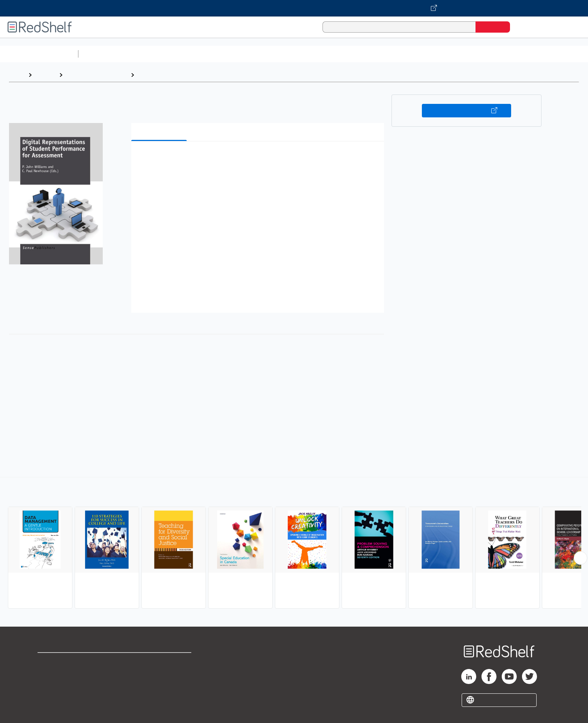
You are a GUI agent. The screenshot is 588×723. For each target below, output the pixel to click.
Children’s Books (498, 54)
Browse (45, 75)
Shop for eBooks (61, 662)
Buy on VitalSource (467, 111)
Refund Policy (160, 674)
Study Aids (101, 54)
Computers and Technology (214, 54)
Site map (50, 698)
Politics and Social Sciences (370, 54)
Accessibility (158, 686)
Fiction (424, 54)
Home (17, 75)
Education (151, 75)
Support (49, 674)
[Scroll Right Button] (580, 558)
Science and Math (147, 54)
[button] (259, 158)
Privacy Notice (58, 686)
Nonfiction (454, 54)
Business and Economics (291, 54)
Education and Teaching (97, 75)
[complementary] (294, 544)
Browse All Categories (39, 54)
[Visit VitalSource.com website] (294, 8)
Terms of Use (160, 662)
